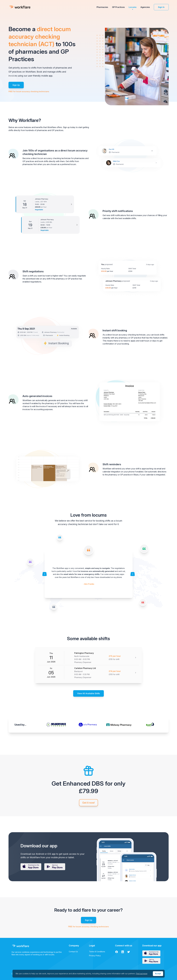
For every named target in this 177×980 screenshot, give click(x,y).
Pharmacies (102, 7)
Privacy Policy (95, 956)
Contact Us (73, 952)
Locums (133, 7)
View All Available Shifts (88, 693)
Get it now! (88, 803)
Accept (158, 974)
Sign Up (16, 85)
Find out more (142, 974)
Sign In (161, 7)
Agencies (145, 7)
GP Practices (118, 7)
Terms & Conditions (97, 952)
